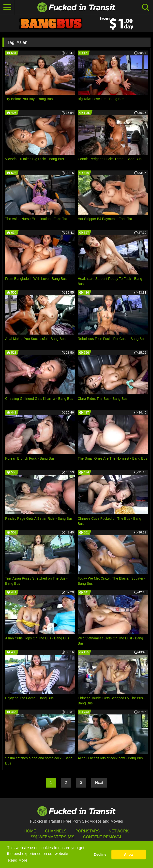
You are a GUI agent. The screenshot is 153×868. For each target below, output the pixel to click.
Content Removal (103, 837)
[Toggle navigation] (7, 7)
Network (119, 831)
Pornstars (88, 831)
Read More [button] (18, 860)
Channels (56, 831)
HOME (30, 831)
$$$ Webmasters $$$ (52, 837)
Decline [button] (100, 855)
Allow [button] (129, 855)
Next (99, 783)
